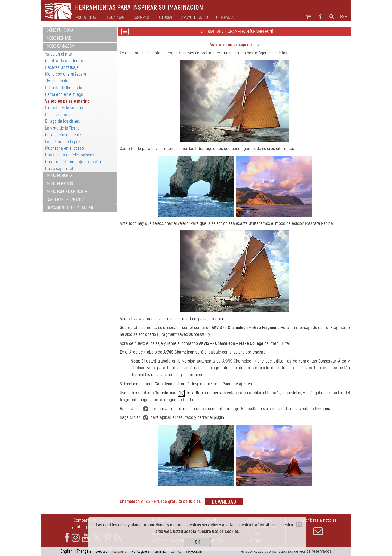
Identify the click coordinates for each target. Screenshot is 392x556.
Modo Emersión (60, 184)
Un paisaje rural (59, 169)
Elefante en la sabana (64, 108)
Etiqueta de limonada (64, 88)
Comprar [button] (141, 17)
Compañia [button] (225, 17)
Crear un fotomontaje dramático (74, 162)
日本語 (177, 551)
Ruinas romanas (59, 115)
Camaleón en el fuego (64, 94)
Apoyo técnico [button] (195, 17)
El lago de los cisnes (63, 121)
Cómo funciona (60, 30)
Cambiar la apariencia (64, 61)
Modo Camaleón (60, 46)
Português (140, 551)
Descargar (114, 17)
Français (84, 551)
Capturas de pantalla (66, 200)
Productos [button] (86, 17)
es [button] (344, 17)
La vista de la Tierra (62, 128)
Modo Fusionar (60, 176)
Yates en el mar (59, 54)
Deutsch (103, 551)
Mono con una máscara (66, 74)
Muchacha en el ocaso (65, 148)
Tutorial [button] (165, 17)
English (67, 551)
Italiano (160, 551)
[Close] (299, 525)
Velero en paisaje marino (67, 101)
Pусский (195, 551)
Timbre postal (57, 81)
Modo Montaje (59, 38)
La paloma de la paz (63, 142)
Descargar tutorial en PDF (70, 208)
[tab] (80, 31)
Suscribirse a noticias (318, 527)
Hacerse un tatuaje (62, 67)
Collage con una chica (64, 135)
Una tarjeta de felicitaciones (70, 155)
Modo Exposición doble (67, 192)
